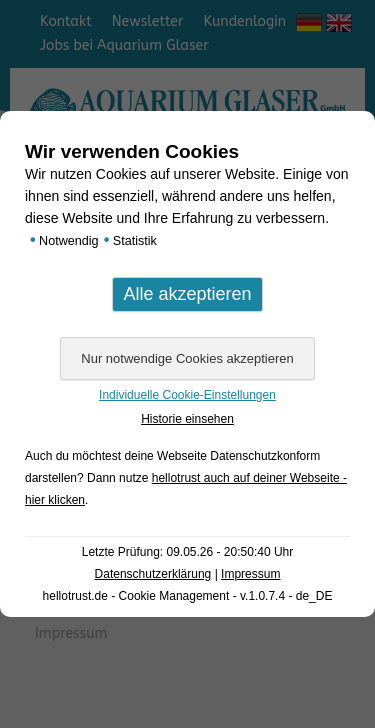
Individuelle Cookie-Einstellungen (187, 395)
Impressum (250, 574)
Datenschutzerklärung (153, 574)
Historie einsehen (187, 419)
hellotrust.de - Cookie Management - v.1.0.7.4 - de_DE (188, 596)
